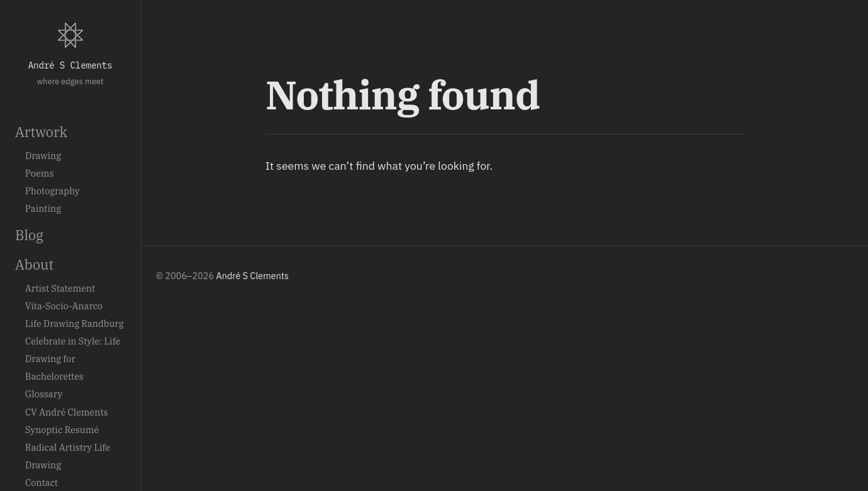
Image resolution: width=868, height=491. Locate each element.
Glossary (44, 394)
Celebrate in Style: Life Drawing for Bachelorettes (73, 359)
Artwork (41, 132)
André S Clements (70, 65)
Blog (29, 235)
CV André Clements (67, 412)
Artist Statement (60, 288)
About (34, 265)
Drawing (43, 156)
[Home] (70, 35)
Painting (43, 208)
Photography (53, 191)
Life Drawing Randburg (75, 323)
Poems (39, 173)
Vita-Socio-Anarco (64, 306)
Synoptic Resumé (62, 430)
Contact (42, 483)
